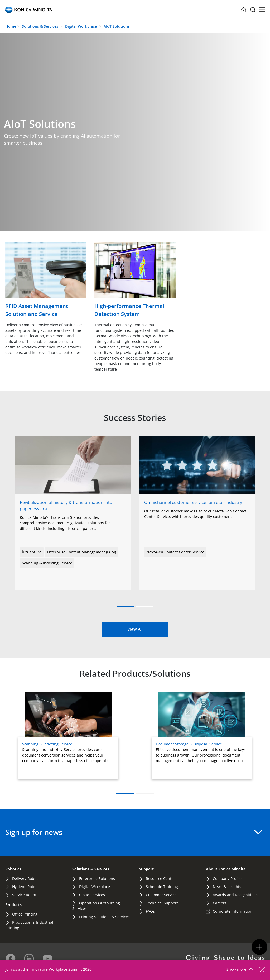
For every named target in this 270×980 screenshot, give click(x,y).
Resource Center (160, 878)
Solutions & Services (40, 26)
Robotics (13, 869)
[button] (125, 607)
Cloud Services (92, 895)
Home (11, 26)
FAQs (150, 911)
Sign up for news (134, 832)
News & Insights (227, 887)
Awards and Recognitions (235, 895)
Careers (220, 903)
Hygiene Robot (25, 887)
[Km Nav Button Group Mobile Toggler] (259, 947)
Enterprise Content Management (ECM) (81, 552)
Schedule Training (162, 887)
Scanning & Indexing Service (47, 563)
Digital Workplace (81, 26)
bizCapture (32, 552)
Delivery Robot (25, 878)
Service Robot (24, 895)
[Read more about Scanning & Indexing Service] (68, 736)
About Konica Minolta (226, 869)
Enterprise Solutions (97, 878)
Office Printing (25, 914)
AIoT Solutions (117, 26)
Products (13, 905)
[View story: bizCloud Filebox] (73, 489)
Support (146, 869)
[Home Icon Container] (244, 10)
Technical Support (162, 903)
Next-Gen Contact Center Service (175, 552)
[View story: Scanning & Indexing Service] (197, 489)
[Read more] (46, 280)
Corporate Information (233, 911)
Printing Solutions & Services (104, 917)
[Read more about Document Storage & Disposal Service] (202, 736)
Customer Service (161, 895)
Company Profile (227, 878)
